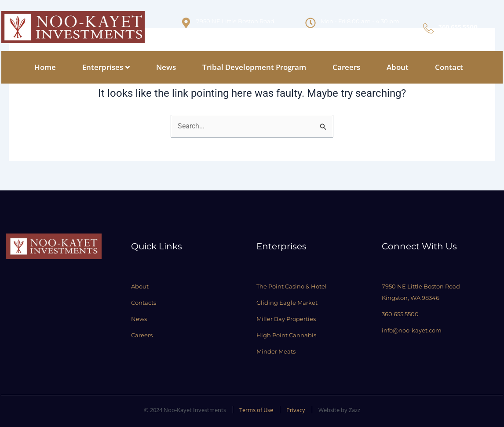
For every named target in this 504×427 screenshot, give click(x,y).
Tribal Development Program (254, 67)
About (398, 67)
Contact (449, 67)
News (166, 67)
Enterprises (106, 67)
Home (45, 67)
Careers (346, 67)
